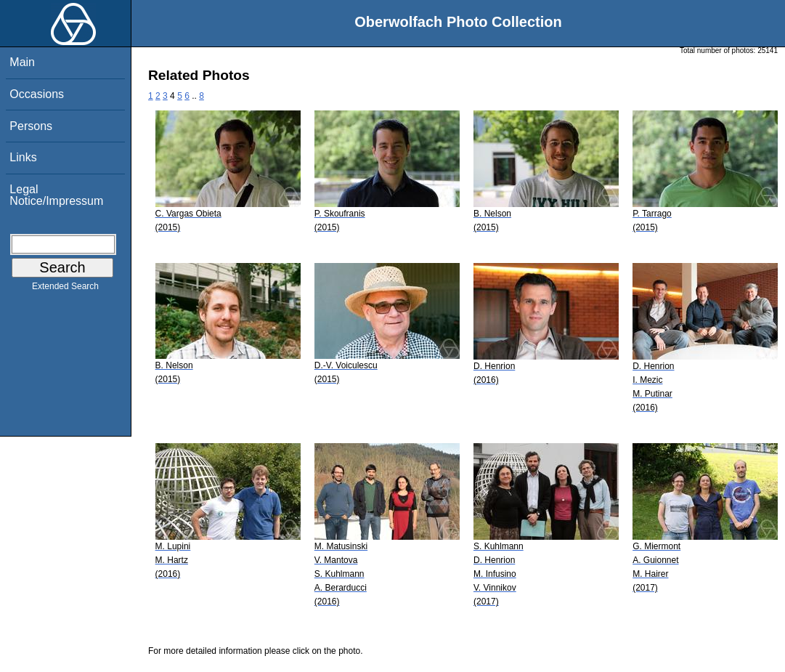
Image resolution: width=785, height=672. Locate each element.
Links (23, 157)
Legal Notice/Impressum (56, 195)
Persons (31, 126)
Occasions (37, 94)
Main (22, 62)
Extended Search (65, 289)
